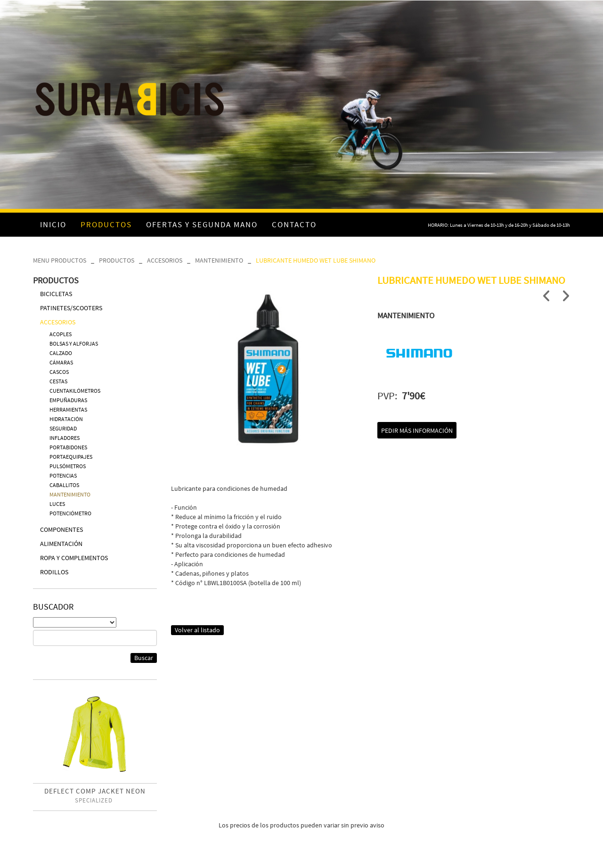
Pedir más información (417, 430)
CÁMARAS (61, 362)
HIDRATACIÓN (66, 419)
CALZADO (61, 353)
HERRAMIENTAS (68, 409)
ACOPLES (61, 334)
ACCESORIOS (165, 260)
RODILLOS (54, 572)
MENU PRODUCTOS (60, 260)
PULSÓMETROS (68, 466)
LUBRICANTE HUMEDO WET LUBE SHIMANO (316, 260)
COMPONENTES (61, 529)
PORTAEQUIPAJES (71, 457)
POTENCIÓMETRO (70, 513)
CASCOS (59, 372)
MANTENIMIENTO (219, 260)
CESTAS (58, 381)
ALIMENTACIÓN (61, 544)
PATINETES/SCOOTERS (71, 308)
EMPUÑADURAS (68, 400)
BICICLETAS (56, 294)
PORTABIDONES (68, 447)
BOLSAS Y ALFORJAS (74, 343)
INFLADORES (65, 438)
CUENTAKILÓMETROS (75, 391)
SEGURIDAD (63, 428)
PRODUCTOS (117, 260)
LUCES (57, 504)
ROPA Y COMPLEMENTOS (74, 558)
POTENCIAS (63, 475)
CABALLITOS (64, 485)
